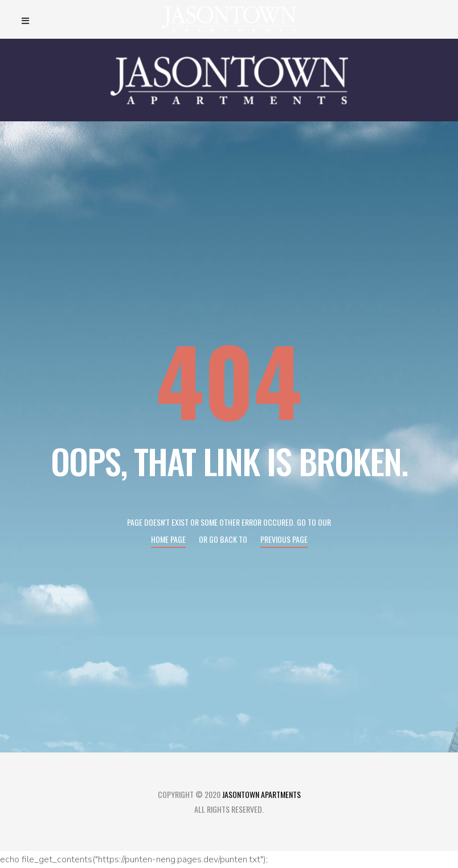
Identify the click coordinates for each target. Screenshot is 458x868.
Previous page (284, 539)
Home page (168, 539)
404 (229, 379)
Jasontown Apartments (261, 794)
